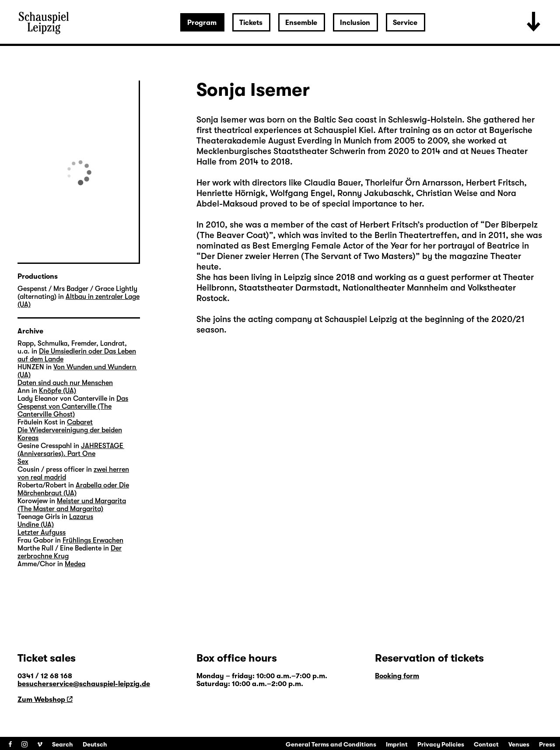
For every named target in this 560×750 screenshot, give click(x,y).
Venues (519, 744)
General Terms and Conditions (331, 744)
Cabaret (80, 422)
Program (202, 23)
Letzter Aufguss (42, 533)
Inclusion (355, 23)
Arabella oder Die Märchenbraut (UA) (73, 489)
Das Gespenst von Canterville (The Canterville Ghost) (73, 407)
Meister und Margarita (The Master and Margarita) (72, 505)
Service (405, 23)
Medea (75, 564)
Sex (23, 462)
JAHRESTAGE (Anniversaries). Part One (71, 450)
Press (547, 744)
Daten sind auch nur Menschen (65, 383)
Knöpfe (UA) (58, 391)
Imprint (397, 744)
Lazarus (81, 517)
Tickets (251, 23)
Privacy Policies (441, 744)
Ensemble (301, 23)
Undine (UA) (36, 525)
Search (63, 744)
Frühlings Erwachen (93, 540)
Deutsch (95, 744)
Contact (486, 744)
